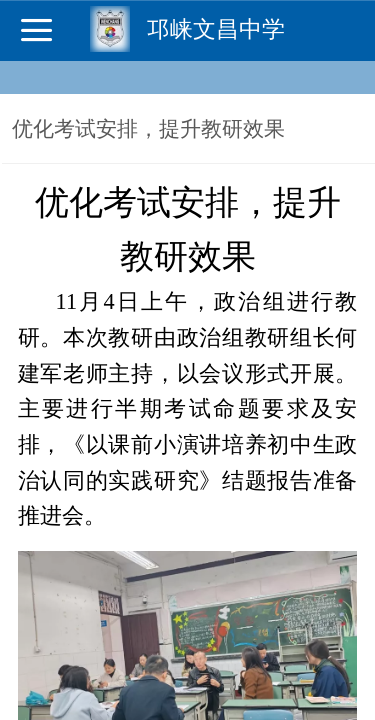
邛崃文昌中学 (216, 29)
